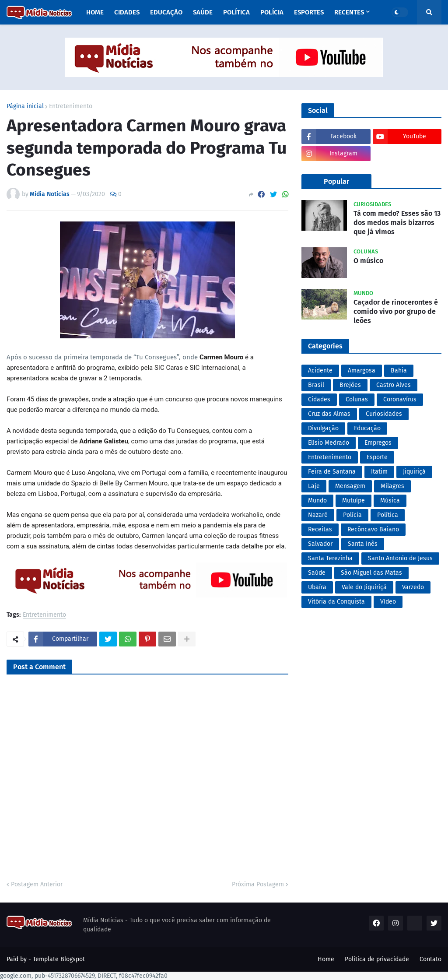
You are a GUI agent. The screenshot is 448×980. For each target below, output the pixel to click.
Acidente (320, 371)
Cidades (319, 399)
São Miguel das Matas (371, 573)
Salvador (320, 544)
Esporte (377, 457)
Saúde (317, 573)
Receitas (320, 529)
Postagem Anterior (37, 884)
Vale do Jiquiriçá (364, 587)
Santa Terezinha (330, 558)
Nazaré (318, 515)
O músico (368, 261)
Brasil (316, 385)
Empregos (378, 443)
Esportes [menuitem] (309, 12)
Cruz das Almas (329, 414)
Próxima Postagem (258, 884)
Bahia (399, 371)
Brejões (350, 385)
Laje (314, 486)
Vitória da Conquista (336, 602)
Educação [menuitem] (166, 12)
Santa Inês (363, 544)
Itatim (379, 472)
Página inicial (25, 106)
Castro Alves (394, 385)
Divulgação (323, 428)
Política (388, 515)
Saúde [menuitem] (203, 12)
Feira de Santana (332, 472)
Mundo (317, 501)
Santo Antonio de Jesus (400, 558)
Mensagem (350, 486)
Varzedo (413, 587)
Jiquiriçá (414, 472)
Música (390, 501)
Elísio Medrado (329, 443)
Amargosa (362, 371)
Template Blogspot (59, 959)
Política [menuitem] (236, 12)
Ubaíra (317, 587)
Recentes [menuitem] (349, 12)
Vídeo (388, 602)
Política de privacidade (377, 959)
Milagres (392, 486)
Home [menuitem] (95, 12)
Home (326, 959)
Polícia (352, 515)
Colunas (357, 399)
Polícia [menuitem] (272, 12)
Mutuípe (353, 501)
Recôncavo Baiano (373, 529)
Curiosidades (384, 414)
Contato (430, 959)
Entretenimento (71, 106)
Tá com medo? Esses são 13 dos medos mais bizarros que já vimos (397, 223)
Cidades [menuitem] (127, 12)
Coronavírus (400, 399)
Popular (336, 181)
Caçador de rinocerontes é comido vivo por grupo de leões (396, 311)
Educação (367, 428)
